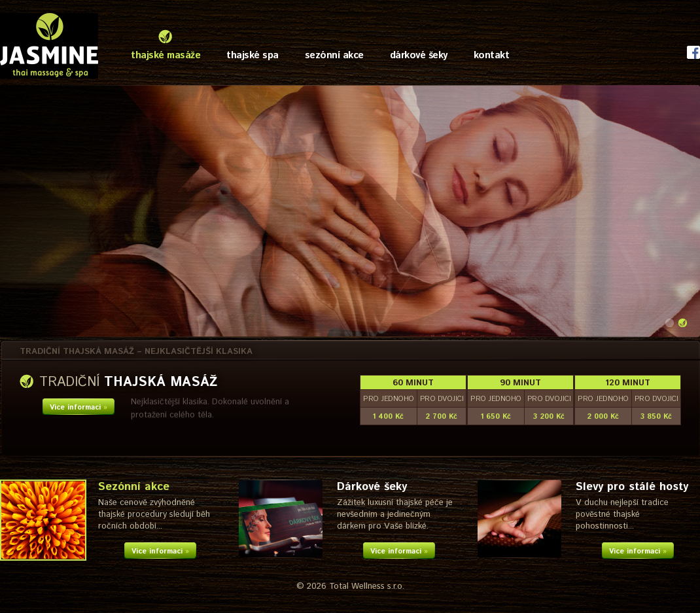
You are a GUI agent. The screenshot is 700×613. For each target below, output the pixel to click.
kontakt (492, 55)
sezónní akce (334, 55)
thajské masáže (166, 55)
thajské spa (253, 55)
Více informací (79, 408)
